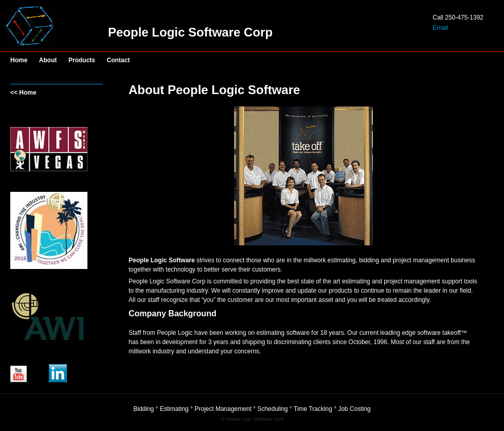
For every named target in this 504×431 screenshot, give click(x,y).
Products (82, 60)
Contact (119, 60)
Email (440, 28)
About (48, 60)
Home (19, 60)
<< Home (23, 93)
